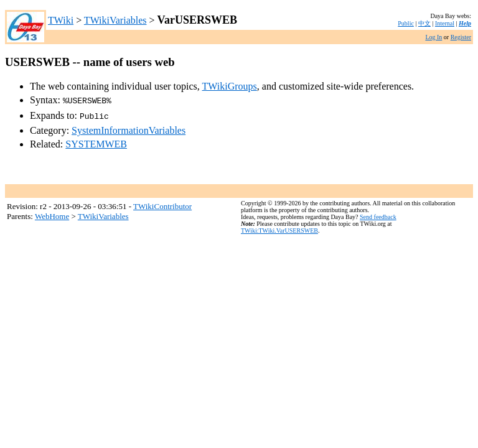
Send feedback (378, 214)
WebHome (52, 214)
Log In (433, 37)
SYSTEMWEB (96, 142)
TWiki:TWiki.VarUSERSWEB (279, 228)
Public (406, 23)
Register (461, 37)
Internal (445, 23)
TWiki (61, 20)
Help (465, 23)
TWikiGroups (230, 86)
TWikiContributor (162, 204)
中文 (424, 23)
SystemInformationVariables (129, 128)
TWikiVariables (115, 20)
